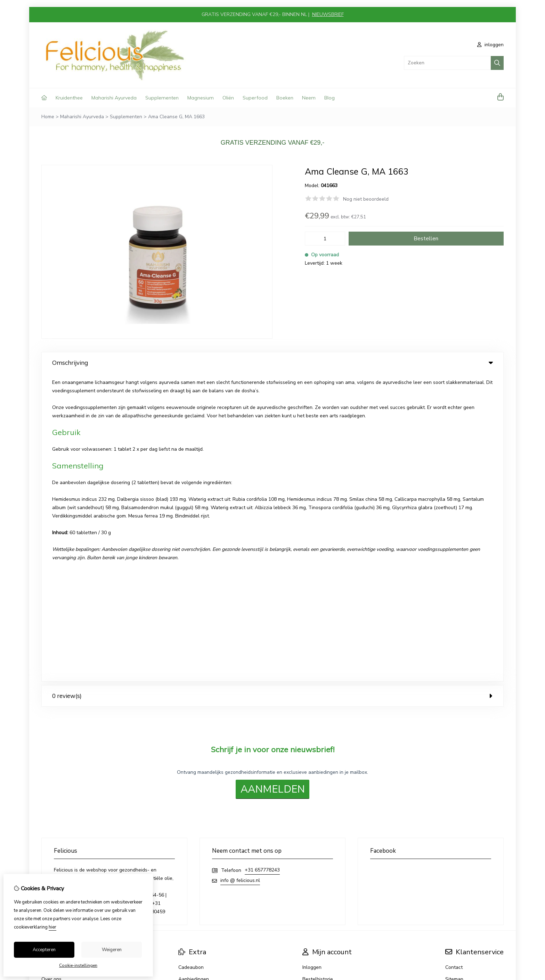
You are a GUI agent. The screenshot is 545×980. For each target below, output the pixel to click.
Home (48, 117)
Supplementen (162, 98)
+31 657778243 (262, 562)
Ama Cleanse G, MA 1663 (176, 117)
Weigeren (112, 950)
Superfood (255, 98)
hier (52, 927)
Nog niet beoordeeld (366, 199)
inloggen (490, 45)
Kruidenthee (69, 98)
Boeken (285, 98)
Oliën (228, 98)
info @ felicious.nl (240, 572)
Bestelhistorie (318, 671)
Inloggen (312, 659)
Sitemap (454, 671)
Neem (309, 98)
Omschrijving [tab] (272, 363)
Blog (330, 98)
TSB (500, 741)
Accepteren (44, 950)
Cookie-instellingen (78, 965)
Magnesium (201, 98)
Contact (454, 659)
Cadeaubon (191, 659)
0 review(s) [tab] (272, 388)
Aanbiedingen (194, 671)
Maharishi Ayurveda (114, 98)
